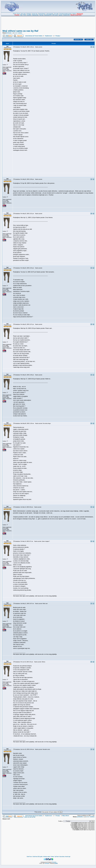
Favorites (29, 15)
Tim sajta (56, 14)
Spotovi (61, 15)
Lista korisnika (50, 14)
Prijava (74, 14)
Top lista (41, 15)
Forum (18, 14)
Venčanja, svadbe (47, 857)
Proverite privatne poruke (65, 14)
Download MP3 (48, 15)
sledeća (20, 33)
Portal (15, 14)
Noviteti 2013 (66, 15)
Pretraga (29, 14)
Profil (25, 15)
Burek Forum (29, 857)
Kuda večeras (62, 857)
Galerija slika (35, 15)
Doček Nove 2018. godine (38, 857)
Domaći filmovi (42, 14)
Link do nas (35, 14)
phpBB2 (56, 863)
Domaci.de (54, 862)
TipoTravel (57, 857)
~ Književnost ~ (48, 36)
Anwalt (66, 857)
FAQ (21, 15)
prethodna (9, 33)
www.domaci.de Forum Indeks (34, 36)
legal (69, 857)
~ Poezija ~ (58, 36)
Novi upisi (23, 14)
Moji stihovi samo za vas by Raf (20, 31)
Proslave (52, 857)
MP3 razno (55, 15)
